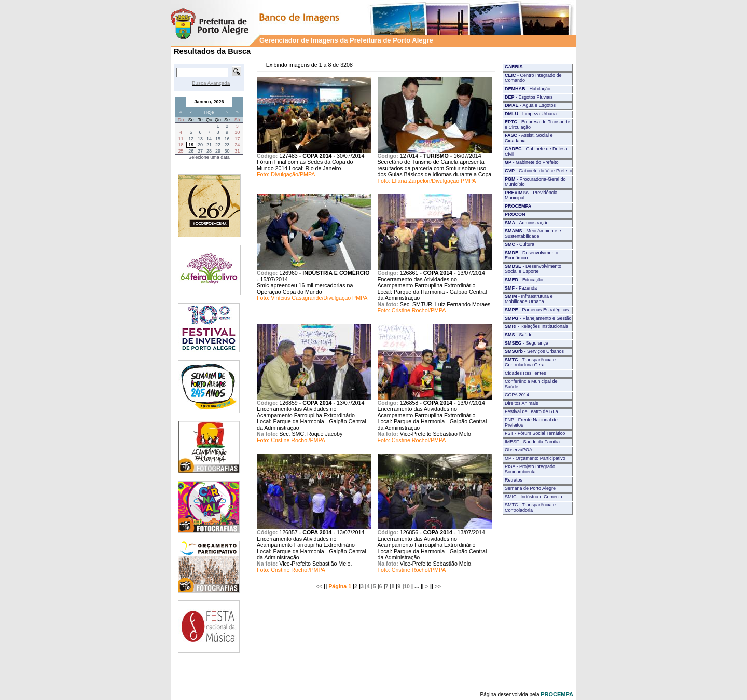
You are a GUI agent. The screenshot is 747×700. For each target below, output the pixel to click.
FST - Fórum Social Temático (535, 433)
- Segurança (527, 343)
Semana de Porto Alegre (530, 488)
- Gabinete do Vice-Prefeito (538, 171)
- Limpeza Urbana (531, 114)
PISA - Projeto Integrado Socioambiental (530, 469)
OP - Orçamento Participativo (535, 458)
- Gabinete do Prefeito (532, 162)
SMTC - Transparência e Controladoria (530, 507)
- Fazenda (521, 288)
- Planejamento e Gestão (538, 318)
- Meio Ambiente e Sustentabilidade (533, 234)
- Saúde (519, 335)
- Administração (527, 223)
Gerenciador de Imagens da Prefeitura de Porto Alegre (346, 40)
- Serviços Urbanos (534, 351)
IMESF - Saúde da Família (532, 442)
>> (438, 586)
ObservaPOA (518, 450)
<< (319, 586)
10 (407, 586)
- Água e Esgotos (530, 105)
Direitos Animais (522, 403)
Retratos (514, 480)
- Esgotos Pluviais (529, 97)
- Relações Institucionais (537, 326)
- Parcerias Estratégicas (537, 310)
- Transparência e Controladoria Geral (530, 362)
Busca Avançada (211, 83)
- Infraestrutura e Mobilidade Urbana (529, 299)
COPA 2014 (517, 395)
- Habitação (528, 89)
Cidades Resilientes (525, 373)
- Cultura (520, 244)
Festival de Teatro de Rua (531, 411)
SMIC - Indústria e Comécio (534, 497)
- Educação (524, 280)
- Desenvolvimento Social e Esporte (533, 269)
